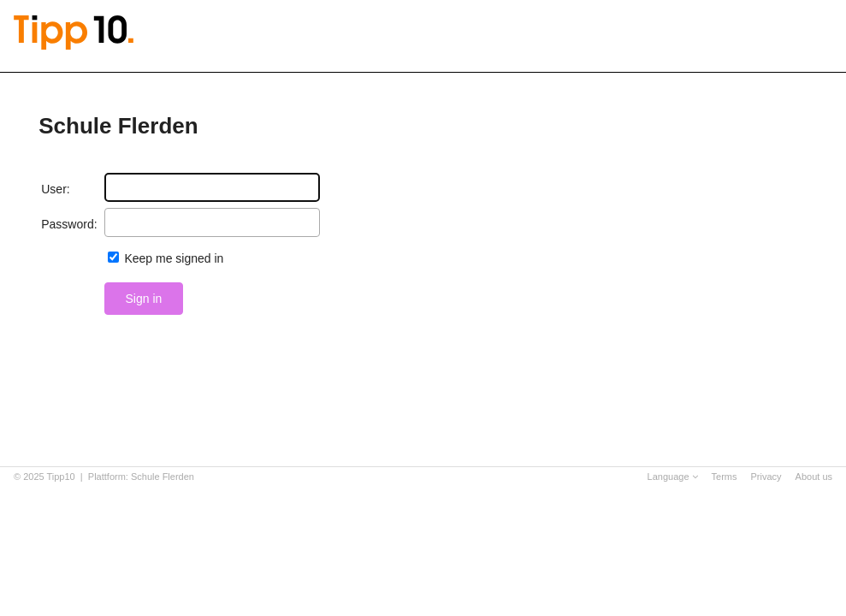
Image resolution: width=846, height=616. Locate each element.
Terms (725, 477)
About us (814, 477)
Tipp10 (61, 477)
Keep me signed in (173, 258)
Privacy (766, 477)
